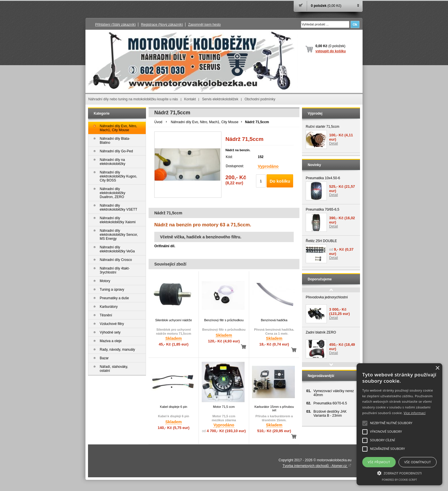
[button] (399, 473)
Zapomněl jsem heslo (204, 25)
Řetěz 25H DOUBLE (321, 241)
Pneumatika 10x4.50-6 (323, 178)
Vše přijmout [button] (379, 462)
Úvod (158, 122)
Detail (334, 143)
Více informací (415, 413)
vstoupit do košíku (331, 51)
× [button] (437, 368)
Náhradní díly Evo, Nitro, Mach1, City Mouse (205, 122)
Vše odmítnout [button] (418, 462)
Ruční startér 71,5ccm (322, 127)
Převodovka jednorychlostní (327, 297)
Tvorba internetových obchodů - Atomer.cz (317, 466)
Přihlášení (115, 25)
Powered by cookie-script (400, 480)
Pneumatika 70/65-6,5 (322, 209)
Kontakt (190, 99)
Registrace (162, 25)
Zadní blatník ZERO (321, 332)
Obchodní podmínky (260, 99)
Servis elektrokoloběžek (220, 99)
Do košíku (280, 181)
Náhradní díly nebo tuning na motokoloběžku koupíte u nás (133, 99)
